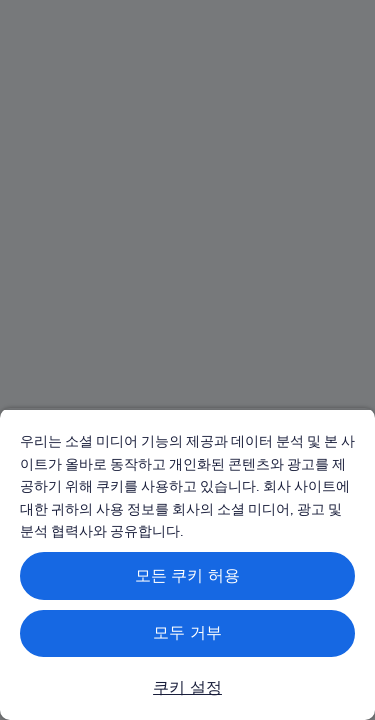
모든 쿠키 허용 (187, 575)
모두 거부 (187, 632)
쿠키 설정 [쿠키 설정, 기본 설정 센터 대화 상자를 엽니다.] (187, 687)
